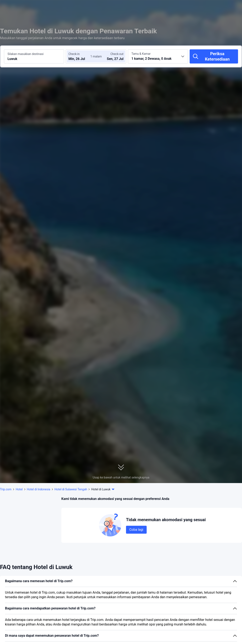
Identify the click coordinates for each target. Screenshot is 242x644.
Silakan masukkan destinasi (26, 54)
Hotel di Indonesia (39, 489)
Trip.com (6, 489)
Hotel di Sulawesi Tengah (71, 489)
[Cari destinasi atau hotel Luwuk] (34, 56)
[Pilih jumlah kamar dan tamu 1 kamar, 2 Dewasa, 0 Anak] (158, 56)
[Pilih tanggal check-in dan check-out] (81, 56)
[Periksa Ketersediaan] (214, 56)
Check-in (74, 54)
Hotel (19, 489)
